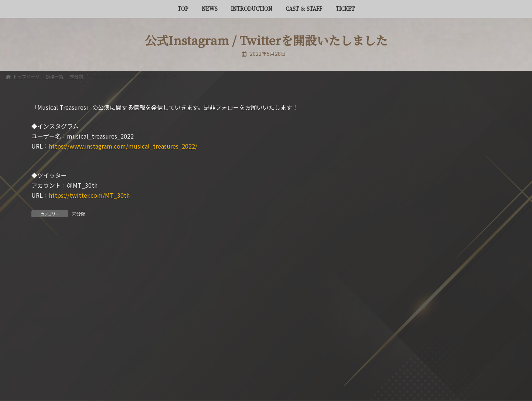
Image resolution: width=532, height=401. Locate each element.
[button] (426, 338)
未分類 (79, 213)
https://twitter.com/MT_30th (89, 195)
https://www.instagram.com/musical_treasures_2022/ (123, 146)
